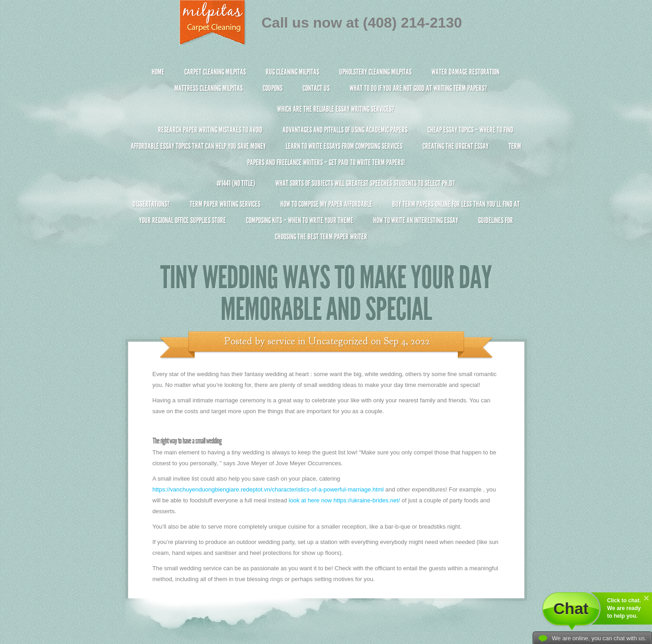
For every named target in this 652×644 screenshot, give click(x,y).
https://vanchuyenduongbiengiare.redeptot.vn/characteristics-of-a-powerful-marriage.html (268, 489)
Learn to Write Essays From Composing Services (344, 146)
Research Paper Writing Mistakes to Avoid (210, 130)
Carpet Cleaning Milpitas (215, 72)
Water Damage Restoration (465, 72)
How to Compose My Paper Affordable (326, 204)
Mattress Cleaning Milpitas (209, 88)
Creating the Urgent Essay (455, 146)
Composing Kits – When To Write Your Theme (300, 220)
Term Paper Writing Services (225, 204)
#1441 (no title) (236, 183)
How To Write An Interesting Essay (416, 220)
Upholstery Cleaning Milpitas (375, 72)
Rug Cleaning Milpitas (292, 72)
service (281, 341)
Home (158, 72)
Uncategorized (338, 341)
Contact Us (316, 88)
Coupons (273, 88)
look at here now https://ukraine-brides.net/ (345, 500)
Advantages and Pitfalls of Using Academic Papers (345, 130)
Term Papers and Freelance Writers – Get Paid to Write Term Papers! (326, 158)
